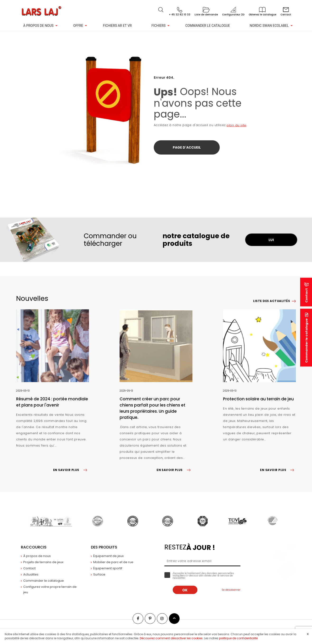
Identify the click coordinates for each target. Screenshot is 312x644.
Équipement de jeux (108, 556)
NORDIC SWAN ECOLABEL (269, 26)
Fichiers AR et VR (117, 26)
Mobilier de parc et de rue (113, 562)
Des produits (104, 547)
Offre (78, 26)
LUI (271, 240)
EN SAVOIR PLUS (71, 470)
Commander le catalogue (208, 26)
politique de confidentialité (238, 638)
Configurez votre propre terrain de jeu (50, 589)
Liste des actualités (272, 301)
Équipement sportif (108, 568)
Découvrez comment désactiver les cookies (171, 638)
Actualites (31, 574)
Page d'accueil (187, 147)
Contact (29, 568)
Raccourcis (34, 547)
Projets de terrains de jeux (43, 562)
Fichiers (158, 26)
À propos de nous (38, 26)
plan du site (236, 125)
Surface (99, 574)
